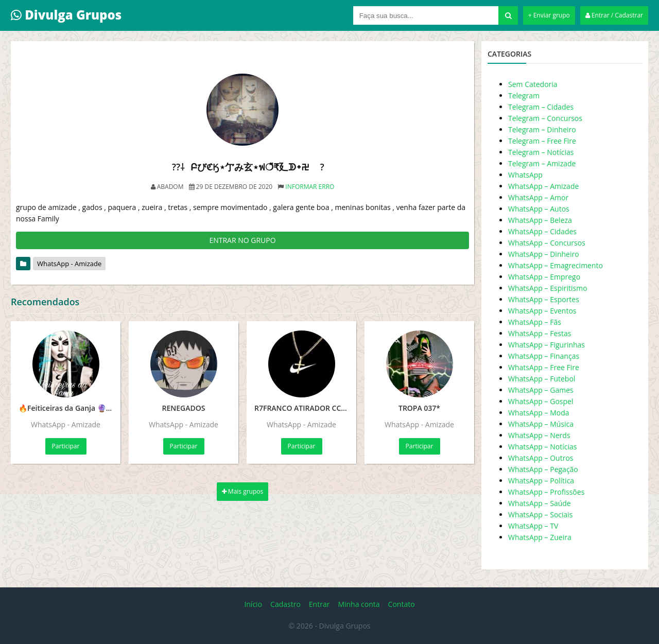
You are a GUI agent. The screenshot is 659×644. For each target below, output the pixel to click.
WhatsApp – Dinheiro (544, 254)
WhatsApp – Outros (541, 458)
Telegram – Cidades (541, 107)
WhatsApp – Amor (538, 197)
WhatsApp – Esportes (544, 299)
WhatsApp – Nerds (539, 435)
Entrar (319, 604)
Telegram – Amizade (542, 163)
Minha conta (359, 604)
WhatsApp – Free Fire (544, 367)
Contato (402, 604)
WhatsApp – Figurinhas (547, 345)
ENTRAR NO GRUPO (242, 240)
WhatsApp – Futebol (542, 379)
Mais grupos (243, 491)
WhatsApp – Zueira (540, 537)
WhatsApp (525, 175)
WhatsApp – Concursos (547, 243)
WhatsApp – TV (533, 526)
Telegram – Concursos (545, 118)
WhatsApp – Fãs (535, 322)
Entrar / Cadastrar (614, 15)
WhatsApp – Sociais (541, 515)
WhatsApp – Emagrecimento (556, 265)
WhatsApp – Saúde (540, 503)
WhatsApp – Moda (539, 413)
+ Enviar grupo (549, 15)
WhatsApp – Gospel (541, 401)
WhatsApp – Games (541, 390)
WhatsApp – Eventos (542, 311)
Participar (66, 446)
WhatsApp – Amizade (543, 186)
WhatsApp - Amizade (69, 264)
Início (253, 604)
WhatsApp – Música (541, 424)
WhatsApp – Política (541, 481)
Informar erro (310, 187)
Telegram (524, 95)
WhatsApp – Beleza (540, 220)
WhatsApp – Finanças (544, 356)
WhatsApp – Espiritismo (548, 288)
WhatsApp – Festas (540, 333)
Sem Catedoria (533, 84)
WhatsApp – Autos (539, 209)
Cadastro (285, 604)
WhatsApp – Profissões (546, 492)
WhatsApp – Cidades (542, 231)
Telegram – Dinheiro (542, 129)
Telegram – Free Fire (542, 141)
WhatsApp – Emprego (544, 277)
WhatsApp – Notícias (542, 447)
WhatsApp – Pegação (543, 469)
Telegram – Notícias (541, 152)
